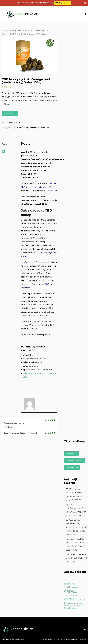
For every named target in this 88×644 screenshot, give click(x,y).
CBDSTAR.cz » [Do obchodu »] (72, 467)
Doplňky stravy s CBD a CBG (21, 31)
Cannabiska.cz (7, 639)
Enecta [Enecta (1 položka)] (76, 603)
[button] (53, 41)
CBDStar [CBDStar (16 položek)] (71, 592)
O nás (66, 639)
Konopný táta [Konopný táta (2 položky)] (70, 606)
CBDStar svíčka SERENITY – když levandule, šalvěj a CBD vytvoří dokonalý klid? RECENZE (76, 527)
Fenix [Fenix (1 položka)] (81, 603)
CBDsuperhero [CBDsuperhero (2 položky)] (70, 596)
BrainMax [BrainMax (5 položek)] (70, 584)
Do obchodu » (10, 114)
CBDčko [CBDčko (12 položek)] (70, 599)
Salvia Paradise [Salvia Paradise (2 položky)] (70, 608)
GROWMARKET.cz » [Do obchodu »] (74, 461)
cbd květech (51, 191)
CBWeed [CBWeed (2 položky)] (81, 600)
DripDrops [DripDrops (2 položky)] (69, 603)
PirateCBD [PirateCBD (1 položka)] (80, 606)
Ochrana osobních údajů (78, 639)
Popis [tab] (4, 144)
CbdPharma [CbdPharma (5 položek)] (71, 587)
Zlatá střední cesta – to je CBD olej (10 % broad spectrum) (76, 558)
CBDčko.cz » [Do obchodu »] (72, 454)
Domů (5, 31)
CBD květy (39, 31)
